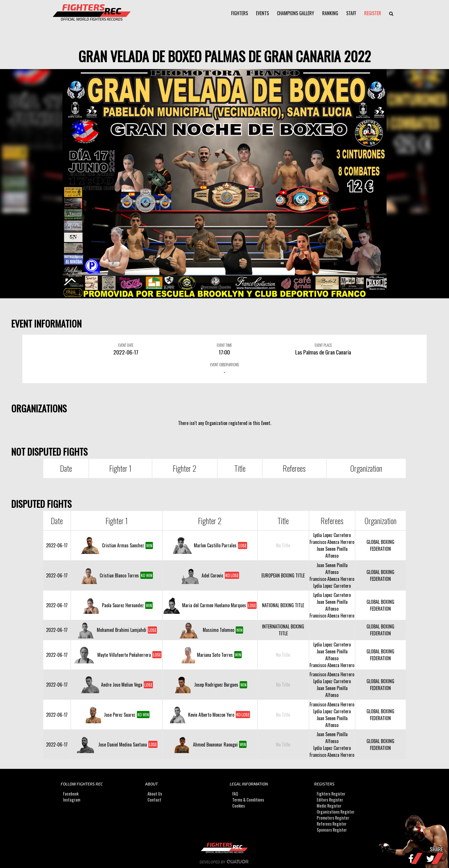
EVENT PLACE (323, 345)
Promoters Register (333, 818)
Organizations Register (336, 812)
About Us (155, 794)
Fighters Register (331, 794)
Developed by (225, 862)
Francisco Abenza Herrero (332, 542)
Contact (154, 800)
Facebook (71, 794)
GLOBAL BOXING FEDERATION (380, 545)
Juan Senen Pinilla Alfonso (332, 552)
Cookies (239, 806)
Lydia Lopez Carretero (332, 535)
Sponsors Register (332, 830)
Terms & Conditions (248, 800)
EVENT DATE (126, 345)
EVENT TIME (224, 345)
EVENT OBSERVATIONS (224, 365)
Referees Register (332, 824)
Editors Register (330, 800)
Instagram (72, 800)
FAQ (235, 794)
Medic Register (329, 806)
